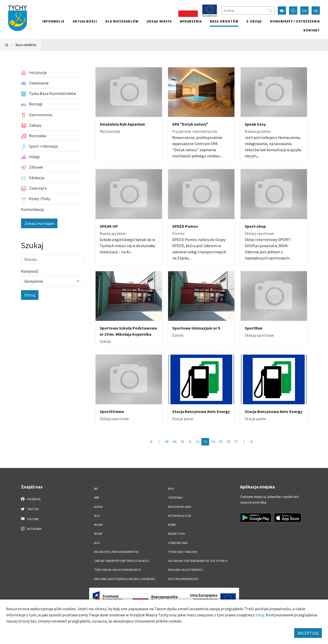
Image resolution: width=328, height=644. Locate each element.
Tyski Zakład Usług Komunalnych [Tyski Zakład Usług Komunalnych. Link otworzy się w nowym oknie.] (117, 570)
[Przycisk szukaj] (270, 10)
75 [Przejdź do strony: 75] (221, 442)
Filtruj (30, 295)
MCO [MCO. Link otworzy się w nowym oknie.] (97, 516)
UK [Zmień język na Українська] (316, 11)
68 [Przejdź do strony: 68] (167, 442)
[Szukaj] (248, 10)
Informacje (53, 21)
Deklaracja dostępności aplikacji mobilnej (125, 579)
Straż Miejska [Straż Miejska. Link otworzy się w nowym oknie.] (178, 543)
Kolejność (30, 271)
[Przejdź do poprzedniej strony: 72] (159, 442)
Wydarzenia (191, 21)
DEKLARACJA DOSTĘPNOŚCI (186, 570)
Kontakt (312, 30)
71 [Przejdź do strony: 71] (190, 442)
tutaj (260, 615)
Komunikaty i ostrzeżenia (295, 21)
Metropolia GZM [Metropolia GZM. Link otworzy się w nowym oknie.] (180, 516)
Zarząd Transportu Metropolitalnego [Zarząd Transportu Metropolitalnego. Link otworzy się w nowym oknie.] (122, 561)
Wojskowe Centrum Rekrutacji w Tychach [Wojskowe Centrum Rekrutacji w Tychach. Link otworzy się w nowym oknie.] (198, 561)
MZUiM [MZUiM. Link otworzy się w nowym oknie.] (98, 525)
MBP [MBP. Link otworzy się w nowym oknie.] (97, 498)
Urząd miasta (159, 21)
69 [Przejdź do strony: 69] (175, 442)
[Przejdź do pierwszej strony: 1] (151, 442)
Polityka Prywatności (183, 579)
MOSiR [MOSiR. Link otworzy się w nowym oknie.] (98, 534)
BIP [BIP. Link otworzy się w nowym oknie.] (96, 489)
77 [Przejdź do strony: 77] (236, 442)
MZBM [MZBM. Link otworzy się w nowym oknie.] (172, 525)
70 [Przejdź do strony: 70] (182, 442)
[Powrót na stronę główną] (7, 45)
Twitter (30, 509)
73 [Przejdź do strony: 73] (205, 442)
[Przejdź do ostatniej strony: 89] (251, 442)
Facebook (31, 499)
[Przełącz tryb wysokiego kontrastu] (282, 10)
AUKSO (98, 507)
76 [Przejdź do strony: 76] (228, 442)
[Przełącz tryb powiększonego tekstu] (293, 10)
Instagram (31, 529)
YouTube (30, 519)
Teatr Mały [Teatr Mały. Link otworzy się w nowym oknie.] (176, 498)
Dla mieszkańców (122, 21)
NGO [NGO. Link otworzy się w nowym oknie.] (97, 543)
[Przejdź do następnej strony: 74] (244, 442)
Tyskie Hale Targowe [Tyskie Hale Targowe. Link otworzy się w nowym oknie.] (183, 552)
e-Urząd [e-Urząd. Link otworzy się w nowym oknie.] (254, 21)
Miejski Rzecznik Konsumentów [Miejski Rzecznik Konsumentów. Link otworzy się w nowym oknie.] (116, 552)
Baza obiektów (224, 21)
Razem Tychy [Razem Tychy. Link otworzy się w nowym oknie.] (177, 534)
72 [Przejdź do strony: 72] (198, 442)
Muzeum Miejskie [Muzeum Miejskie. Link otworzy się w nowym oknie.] (180, 507)
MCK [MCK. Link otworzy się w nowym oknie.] (171, 489)
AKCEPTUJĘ (308, 633)
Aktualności (85, 21)
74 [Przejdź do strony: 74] (213, 442)
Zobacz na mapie (39, 223)
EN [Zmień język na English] (304, 11)
